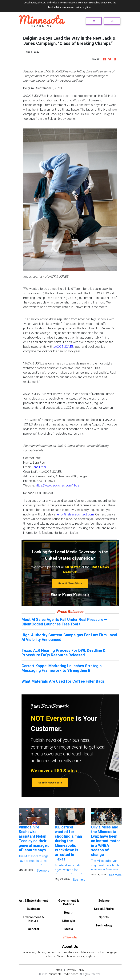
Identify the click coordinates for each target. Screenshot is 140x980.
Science (104, 901)
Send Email (39, 467)
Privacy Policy (76, 970)
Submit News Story (70, 583)
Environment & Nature (33, 919)
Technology (104, 925)
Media (69, 929)
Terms (58, 970)
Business (33, 909)
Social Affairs (104, 909)
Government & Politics (69, 902)
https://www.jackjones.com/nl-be (57, 485)
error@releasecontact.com (75, 514)
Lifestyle (69, 921)
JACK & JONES (64, 347)
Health (69, 913)
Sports (104, 917)
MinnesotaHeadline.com (64, 974)
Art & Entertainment (33, 901)
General (33, 929)
